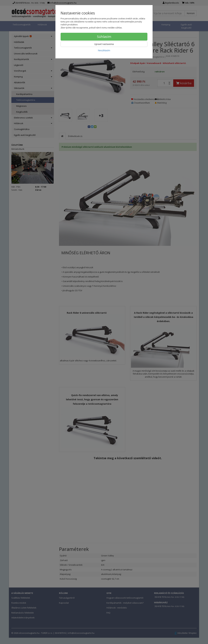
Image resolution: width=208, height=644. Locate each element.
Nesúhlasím (104, 50)
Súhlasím (104, 37)
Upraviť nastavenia (104, 44)
